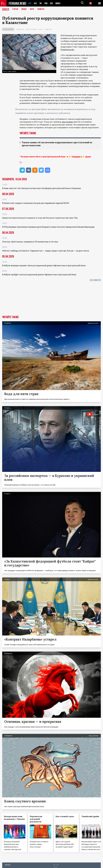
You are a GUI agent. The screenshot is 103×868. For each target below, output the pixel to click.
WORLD (59, 3)
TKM (46, 3)
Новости (6, 9)
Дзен (88, 157)
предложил (68, 122)
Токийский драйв (90, 816)
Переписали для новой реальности (36, 819)
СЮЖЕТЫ (41, 9)
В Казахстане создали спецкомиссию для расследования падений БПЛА (36, 203)
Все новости (95, 280)
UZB (52, 3)
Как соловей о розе (65, 816)
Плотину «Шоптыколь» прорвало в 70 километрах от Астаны (30, 242)
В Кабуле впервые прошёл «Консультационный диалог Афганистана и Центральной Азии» (44, 265)
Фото (32, 9)
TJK (41, 3)
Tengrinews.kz (67, 50)
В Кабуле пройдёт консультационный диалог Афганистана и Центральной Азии (39, 275)
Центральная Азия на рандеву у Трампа (14, 818)
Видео (24, 9)
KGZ (35, 3)
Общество (48, 29)
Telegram (76, 157)
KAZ (30, 3)
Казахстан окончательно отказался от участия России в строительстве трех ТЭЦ (40, 218)
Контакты (8, 865)
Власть (41, 29)
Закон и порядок (31, 29)
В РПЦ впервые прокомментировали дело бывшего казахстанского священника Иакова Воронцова (48, 227)
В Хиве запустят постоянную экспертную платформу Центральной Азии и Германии (41, 188)
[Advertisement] (51, 299)
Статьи (15, 9)
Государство (20, 29)
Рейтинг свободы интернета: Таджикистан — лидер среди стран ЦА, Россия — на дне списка (46, 251)
